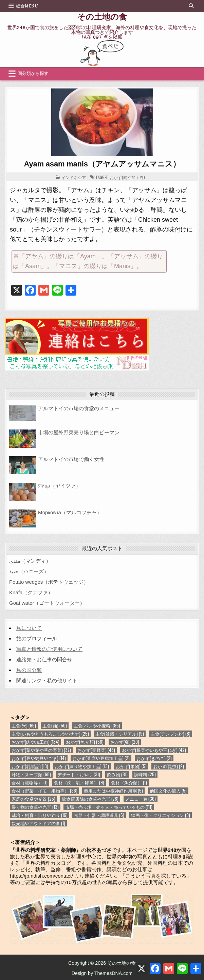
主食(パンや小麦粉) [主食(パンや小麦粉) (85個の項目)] (97, 726)
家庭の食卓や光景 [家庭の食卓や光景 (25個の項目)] (33, 799)
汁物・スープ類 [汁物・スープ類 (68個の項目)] (31, 774)
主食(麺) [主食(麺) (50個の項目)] (55, 726)
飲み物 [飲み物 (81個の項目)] (117, 774)
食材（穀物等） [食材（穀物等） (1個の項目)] (30, 783)
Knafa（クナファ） (31, 592)
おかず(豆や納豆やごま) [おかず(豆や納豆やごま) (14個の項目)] (39, 758)
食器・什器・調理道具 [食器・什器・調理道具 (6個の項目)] (99, 815)
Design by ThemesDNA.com (102, 973)
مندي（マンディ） (30, 561)
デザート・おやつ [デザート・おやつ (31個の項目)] (79, 774)
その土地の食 (102, 16)
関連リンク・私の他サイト (47, 681)
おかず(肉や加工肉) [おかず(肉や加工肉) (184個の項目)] (35, 742)
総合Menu (27, 6)
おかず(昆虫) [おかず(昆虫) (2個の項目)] (169, 766)
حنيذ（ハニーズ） (29, 571)
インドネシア (74, 177)
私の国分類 (29, 670)
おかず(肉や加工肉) (127, 177)
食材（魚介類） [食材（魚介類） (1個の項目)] (129, 783)
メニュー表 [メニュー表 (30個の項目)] (141, 799)
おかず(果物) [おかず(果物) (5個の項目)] (131, 766)
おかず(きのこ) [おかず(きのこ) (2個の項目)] (154, 758)
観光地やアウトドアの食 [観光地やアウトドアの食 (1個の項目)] (38, 823)
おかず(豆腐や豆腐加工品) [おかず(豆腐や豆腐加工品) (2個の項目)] (101, 758)
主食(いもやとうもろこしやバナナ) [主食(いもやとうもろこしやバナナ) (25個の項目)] (50, 734)
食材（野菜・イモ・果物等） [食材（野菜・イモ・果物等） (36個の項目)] (44, 791)
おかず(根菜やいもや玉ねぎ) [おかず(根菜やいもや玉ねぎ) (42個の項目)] (154, 750)
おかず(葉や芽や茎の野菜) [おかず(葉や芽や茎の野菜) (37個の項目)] (41, 750)
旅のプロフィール (37, 638)
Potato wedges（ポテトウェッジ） (49, 582)
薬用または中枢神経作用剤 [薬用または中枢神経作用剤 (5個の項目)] (113, 791)
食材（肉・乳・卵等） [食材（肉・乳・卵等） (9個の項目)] (79, 783)
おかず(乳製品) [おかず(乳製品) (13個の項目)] (30, 766)
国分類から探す (33, 74)
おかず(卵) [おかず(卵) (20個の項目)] (125, 742)
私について (29, 628)
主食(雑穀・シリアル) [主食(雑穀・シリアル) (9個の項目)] (120, 734)
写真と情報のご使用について (49, 649)
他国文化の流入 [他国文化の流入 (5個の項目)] (168, 791)
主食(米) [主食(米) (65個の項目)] (24, 726)
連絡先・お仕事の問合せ (44, 659)
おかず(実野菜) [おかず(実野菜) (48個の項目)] (96, 750)
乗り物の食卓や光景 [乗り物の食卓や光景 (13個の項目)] (35, 807)
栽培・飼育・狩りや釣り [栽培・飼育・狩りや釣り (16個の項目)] (40, 815)
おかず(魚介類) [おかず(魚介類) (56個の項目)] (85, 742)
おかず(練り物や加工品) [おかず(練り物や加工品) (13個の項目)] (82, 766)
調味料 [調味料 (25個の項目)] (145, 774)
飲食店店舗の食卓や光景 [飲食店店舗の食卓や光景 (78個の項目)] (90, 799)
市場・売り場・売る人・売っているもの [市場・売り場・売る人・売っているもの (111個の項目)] (109, 807)
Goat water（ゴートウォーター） (47, 603)
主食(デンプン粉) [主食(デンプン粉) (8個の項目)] (171, 734)
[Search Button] (191, 6)
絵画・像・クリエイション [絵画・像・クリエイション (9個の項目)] (161, 815)
